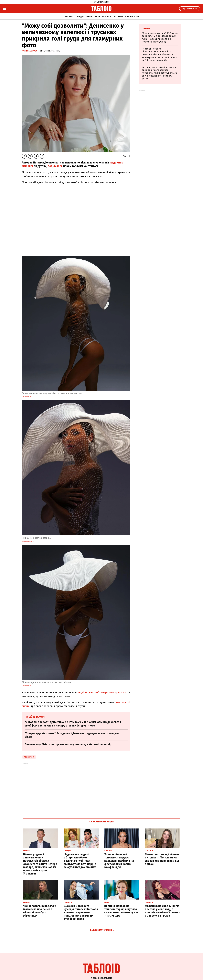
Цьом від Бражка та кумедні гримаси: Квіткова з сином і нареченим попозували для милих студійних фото (81, 912)
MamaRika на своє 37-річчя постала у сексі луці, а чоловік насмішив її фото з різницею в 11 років (162, 911)
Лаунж (146, 29)
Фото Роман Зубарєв (28, 397)
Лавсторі (107, 17)
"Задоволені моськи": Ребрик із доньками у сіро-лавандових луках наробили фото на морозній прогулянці (160, 37)
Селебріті (69, 17)
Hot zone (118, 17)
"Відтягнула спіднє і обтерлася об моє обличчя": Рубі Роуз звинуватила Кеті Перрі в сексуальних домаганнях (80, 861)
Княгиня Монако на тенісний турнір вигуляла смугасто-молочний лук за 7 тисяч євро (121, 911)
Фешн (89, 17)
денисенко (29, 757)
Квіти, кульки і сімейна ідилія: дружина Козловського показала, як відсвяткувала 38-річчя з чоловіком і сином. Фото (160, 73)
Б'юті (97, 17)
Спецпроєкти (132, 17)
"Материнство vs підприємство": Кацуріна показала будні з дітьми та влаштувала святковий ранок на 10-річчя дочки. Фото (159, 55)
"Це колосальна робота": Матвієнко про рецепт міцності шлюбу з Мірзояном (39, 911)
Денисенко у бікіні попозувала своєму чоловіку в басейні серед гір (68, 744)
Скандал (80, 17)
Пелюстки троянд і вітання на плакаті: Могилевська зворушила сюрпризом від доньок (162, 859)
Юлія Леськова (30, 51)
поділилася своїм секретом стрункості (102, 693)
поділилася (55, 166)
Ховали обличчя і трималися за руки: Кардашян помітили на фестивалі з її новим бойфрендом (119, 861)
